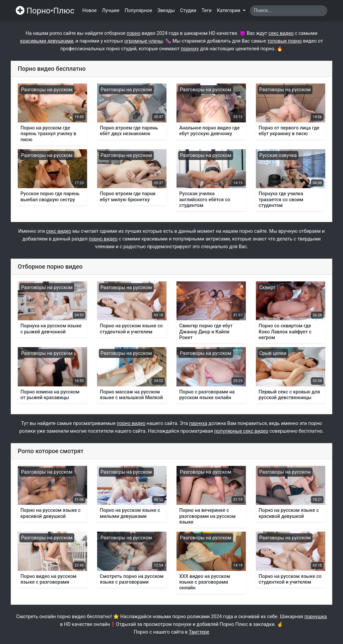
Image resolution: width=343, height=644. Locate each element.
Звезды (166, 11)
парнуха (198, 423)
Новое (90, 11)
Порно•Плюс (45, 11)
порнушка (316, 617)
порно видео (103, 239)
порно (133, 33)
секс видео (281, 33)
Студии (188, 11)
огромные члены (144, 41)
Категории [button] (229, 11)
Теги (207, 11)
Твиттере (199, 632)
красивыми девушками (47, 41)
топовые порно (285, 41)
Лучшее (111, 11)
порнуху (190, 49)
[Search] (289, 11)
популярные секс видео (241, 431)
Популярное (138, 11)
